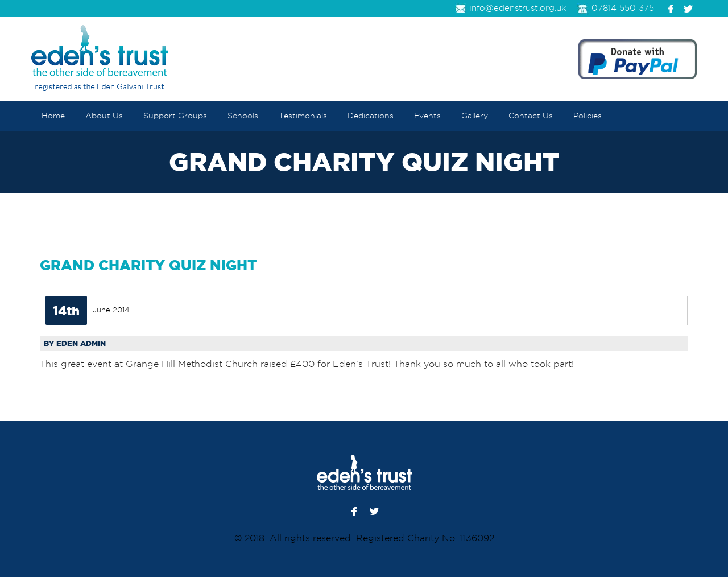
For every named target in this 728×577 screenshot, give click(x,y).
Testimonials (303, 116)
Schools (243, 116)
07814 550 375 (616, 9)
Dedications (371, 116)
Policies (588, 116)
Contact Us (531, 116)
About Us (104, 116)
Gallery (475, 116)
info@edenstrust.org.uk (510, 9)
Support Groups (175, 116)
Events (427, 116)
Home (53, 116)
